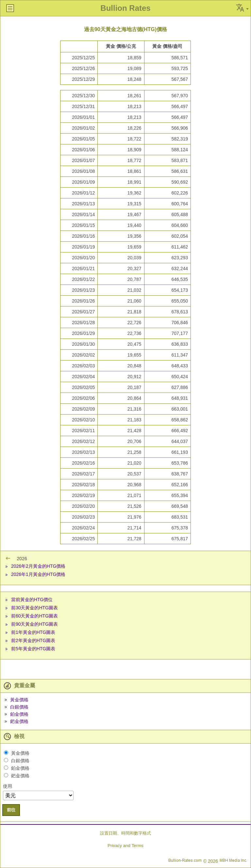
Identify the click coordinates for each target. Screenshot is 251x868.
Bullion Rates (125, 8)
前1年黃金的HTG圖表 (33, 632)
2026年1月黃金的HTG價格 (38, 574)
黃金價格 (19, 700)
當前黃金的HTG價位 (32, 600)
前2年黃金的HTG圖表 (33, 640)
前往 (11, 810)
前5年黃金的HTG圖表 (33, 649)
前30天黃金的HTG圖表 (34, 608)
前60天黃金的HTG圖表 (34, 616)
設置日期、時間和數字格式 (125, 833)
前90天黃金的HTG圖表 (34, 624)
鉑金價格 (19, 714)
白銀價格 (19, 707)
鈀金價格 (19, 721)
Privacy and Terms (125, 846)
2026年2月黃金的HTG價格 (38, 566)
